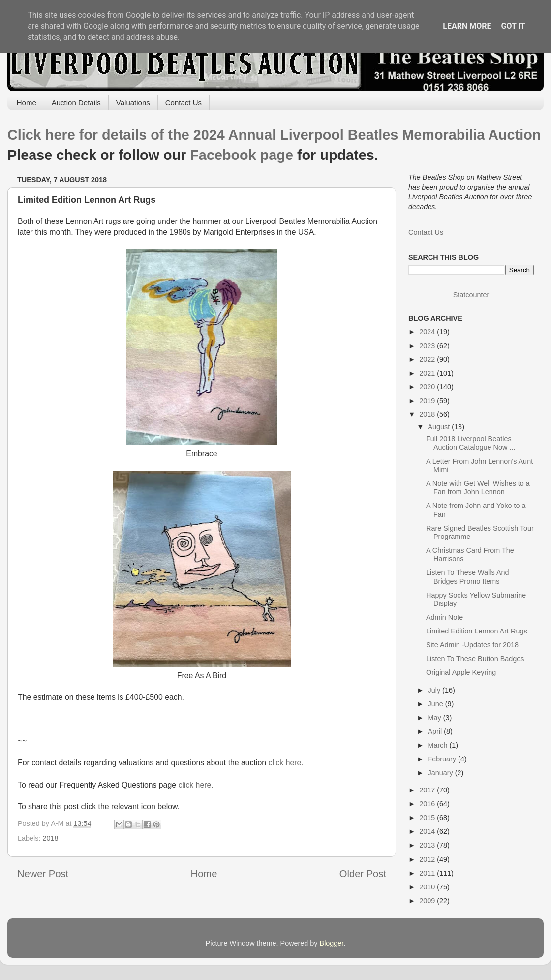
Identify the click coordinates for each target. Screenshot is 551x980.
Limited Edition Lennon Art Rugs (477, 631)
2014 (428, 831)
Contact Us (184, 103)
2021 (428, 373)
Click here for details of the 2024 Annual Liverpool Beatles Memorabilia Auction (274, 135)
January (442, 773)
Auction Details (76, 103)
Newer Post (43, 874)
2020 (428, 387)
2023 (428, 346)
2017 (428, 790)
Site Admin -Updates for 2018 (472, 645)
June (437, 704)
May (436, 718)
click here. (286, 763)
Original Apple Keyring (461, 672)
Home (27, 103)
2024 (428, 332)
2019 (428, 401)
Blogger (332, 943)
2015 (428, 818)
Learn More (467, 26)
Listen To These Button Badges (475, 659)
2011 (428, 873)
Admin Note (444, 617)
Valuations (133, 103)
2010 (428, 887)
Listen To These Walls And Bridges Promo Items (468, 577)
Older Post (363, 874)
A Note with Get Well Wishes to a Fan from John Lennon (478, 488)
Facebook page (242, 155)
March (439, 745)
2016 (428, 804)
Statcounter (471, 295)
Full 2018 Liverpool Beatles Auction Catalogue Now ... (471, 443)
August (440, 427)
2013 (428, 845)
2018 (50, 838)
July (435, 690)
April (436, 731)
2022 (428, 359)
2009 (428, 901)
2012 (428, 859)
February (443, 759)
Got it (513, 26)
